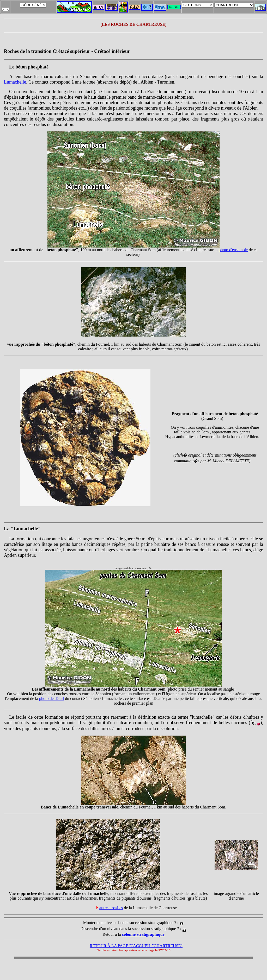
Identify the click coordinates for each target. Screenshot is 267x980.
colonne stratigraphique (143, 934)
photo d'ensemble (233, 250)
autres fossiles (111, 908)
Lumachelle (15, 82)
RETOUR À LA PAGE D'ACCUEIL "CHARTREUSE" (136, 946)
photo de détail (51, 698)
